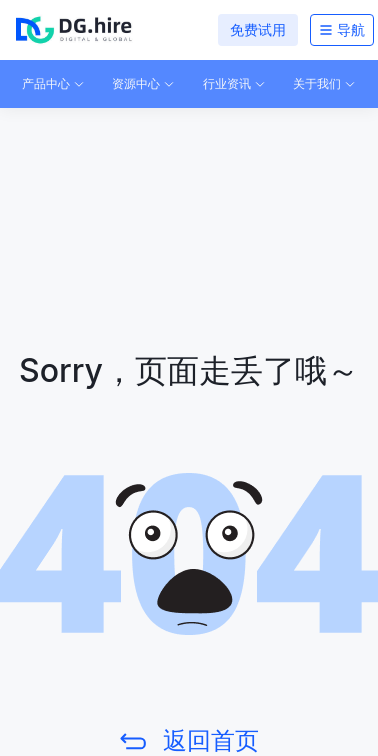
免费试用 (258, 29)
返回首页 (211, 740)
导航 (342, 29)
